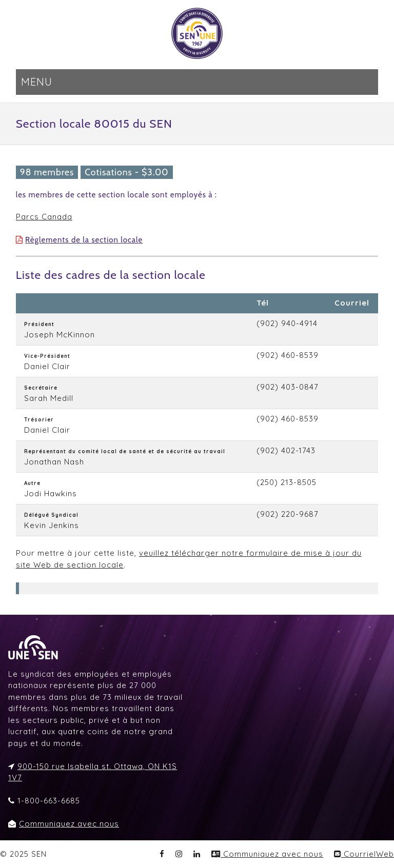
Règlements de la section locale (84, 240)
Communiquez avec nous (69, 824)
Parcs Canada (44, 217)
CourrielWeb (364, 854)
